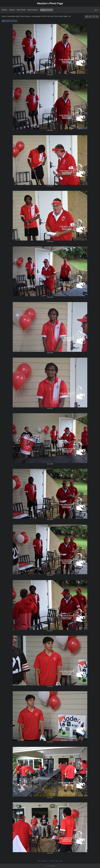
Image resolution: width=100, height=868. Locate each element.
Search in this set (11, 21)
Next (57, 861)
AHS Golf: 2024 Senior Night (57, 16)
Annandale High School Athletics (19, 16)
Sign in (96, 10)
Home (4, 16)
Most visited (21, 10)
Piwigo (53, 866)
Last (61, 861)
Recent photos (33, 10)
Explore (12, 10)
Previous (44, 861)
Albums (5, 10)
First (39, 861)
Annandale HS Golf (39, 16)
